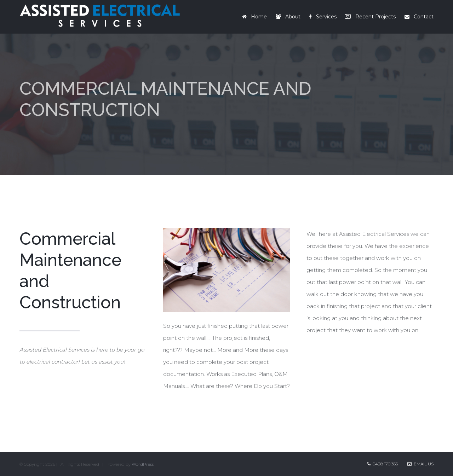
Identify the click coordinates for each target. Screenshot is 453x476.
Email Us (420, 464)
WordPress (143, 464)
